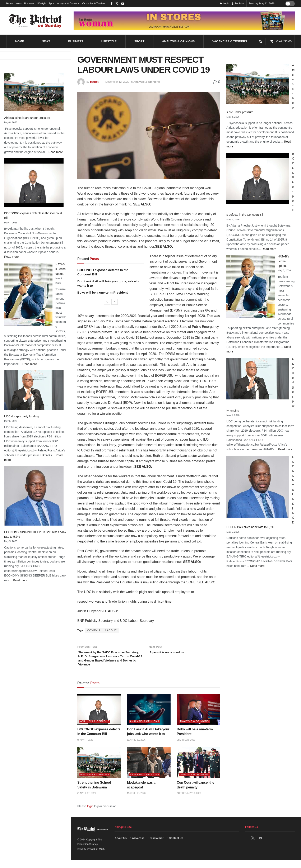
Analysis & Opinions (68, 4)
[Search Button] (261, 41)
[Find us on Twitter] (253, 846)
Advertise (138, 846)
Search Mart (97, 857)
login (90, 814)
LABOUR (111, 630)
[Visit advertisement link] (184, 21)
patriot (94, 82)
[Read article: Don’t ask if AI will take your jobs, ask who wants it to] (149, 718)
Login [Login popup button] (225, 4)
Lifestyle (42, 4)
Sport (52, 4)
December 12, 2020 (117, 82)
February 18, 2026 (189, 801)
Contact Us (176, 846)
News (19, 4)
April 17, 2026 (87, 801)
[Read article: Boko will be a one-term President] (199, 718)
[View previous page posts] (107, 302)
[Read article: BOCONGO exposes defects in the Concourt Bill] (99, 718)
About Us (121, 846)
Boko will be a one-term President (103, 292)
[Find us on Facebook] (246, 846)
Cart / (284, 41)
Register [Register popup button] (238, 4)
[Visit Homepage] (36, 21)
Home (10, 4)
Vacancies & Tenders (94, 4)
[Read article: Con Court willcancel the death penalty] (199, 771)
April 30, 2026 (136, 748)
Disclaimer (157, 846)
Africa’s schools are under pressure (27, 118)
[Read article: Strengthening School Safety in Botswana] (99, 771)
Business (29, 4)
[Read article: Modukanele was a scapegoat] (149, 771)
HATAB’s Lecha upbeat (61, 269)
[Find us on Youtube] (261, 846)
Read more (56, 152)
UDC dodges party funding (21, 416)
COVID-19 (94, 630)
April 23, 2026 (186, 748)
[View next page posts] (115, 302)
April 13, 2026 (136, 801)
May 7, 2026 (85, 748)
